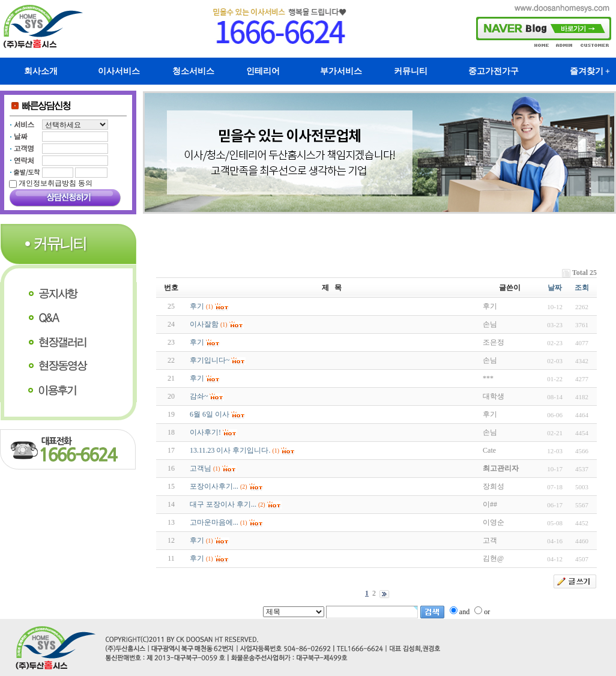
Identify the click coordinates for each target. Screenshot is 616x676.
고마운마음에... (214, 522)
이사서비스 (119, 71)
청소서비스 (193, 71)
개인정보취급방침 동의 (56, 183)
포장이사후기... (214, 486)
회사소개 (41, 71)
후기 (197, 306)
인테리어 (263, 71)
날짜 (555, 288)
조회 (582, 288)
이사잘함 (204, 324)
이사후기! (205, 432)
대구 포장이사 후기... (223, 504)
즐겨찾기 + (590, 71)
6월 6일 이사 (210, 414)
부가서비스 (341, 71)
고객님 (201, 468)
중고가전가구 (494, 71)
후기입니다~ (210, 360)
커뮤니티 (411, 71)
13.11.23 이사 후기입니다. (230, 450)
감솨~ (199, 396)
